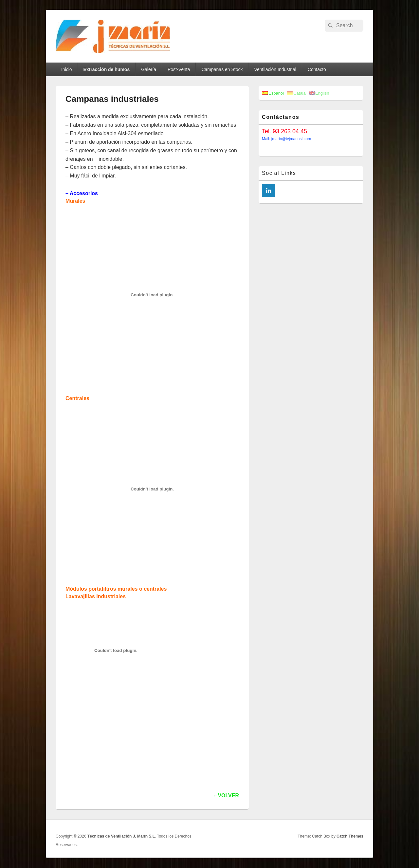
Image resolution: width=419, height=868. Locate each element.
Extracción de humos (107, 69)
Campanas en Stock (222, 69)
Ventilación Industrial (275, 69)
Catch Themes (350, 836)
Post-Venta (179, 69)
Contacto (317, 69)
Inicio (67, 69)
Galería (149, 69)
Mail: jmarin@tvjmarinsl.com (286, 139)
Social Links (279, 173)
